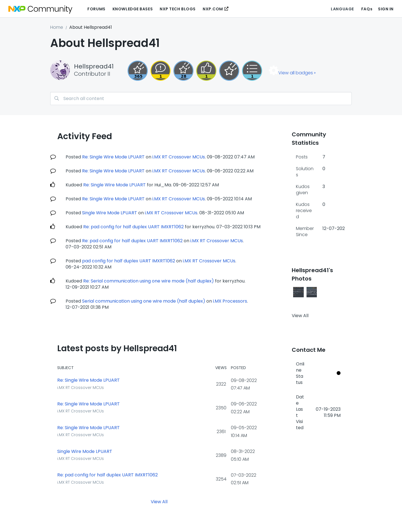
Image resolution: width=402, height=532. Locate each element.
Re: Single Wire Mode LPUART (113, 157)
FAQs (367, 9)
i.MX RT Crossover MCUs (179, 157)
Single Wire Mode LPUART (110, 213)
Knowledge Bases (133, 9)
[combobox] (201, 98)
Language (342, 9)
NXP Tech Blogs (178, 9)
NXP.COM (213, 9)
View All (159, 502)
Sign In (386, 9)
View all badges (296, 73)
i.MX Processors (230, 301)
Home (57, 27)
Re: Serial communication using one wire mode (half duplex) (149, 281)
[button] (298, 292)
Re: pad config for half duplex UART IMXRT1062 (133, 227)
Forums (96, 9)
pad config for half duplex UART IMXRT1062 (129, 261)
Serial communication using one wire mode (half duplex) (144, 301)
